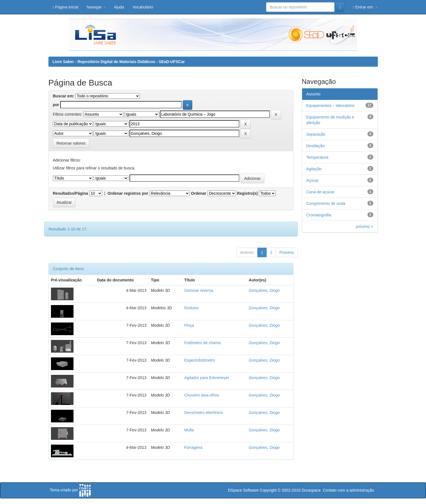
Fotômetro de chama (202, 343)
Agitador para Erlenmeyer (207, 378)
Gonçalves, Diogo (264, 290)
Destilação (315, 146)
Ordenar (198, 193)
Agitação (314, 169)
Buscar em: (64, 96)
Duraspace (311, 490)
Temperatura (317, 157)
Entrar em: (365, 7)
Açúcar (313, 180)
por (56, 105)
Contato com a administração (349, 490)
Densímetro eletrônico (203, 413)
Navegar (96, 7)
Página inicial (66, 7)
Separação (316, 134)
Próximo (286, 252)
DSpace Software (243, 490)
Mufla (189, 430)
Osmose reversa (199, 290)
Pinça (189, 325)
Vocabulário (143, 7)
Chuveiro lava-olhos (202, 395)
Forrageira (193, 447)
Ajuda (119, 7)
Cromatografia (319, 215)
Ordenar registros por (128, 193)
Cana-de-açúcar (320, 192)
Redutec (191, 308)
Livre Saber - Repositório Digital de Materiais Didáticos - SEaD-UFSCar (119, 62)
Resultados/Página (71, 193)
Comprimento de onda (326, 203)
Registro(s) (247, 193)
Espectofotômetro (200, 360)
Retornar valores (71, 143)
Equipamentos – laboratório (330, 106)
